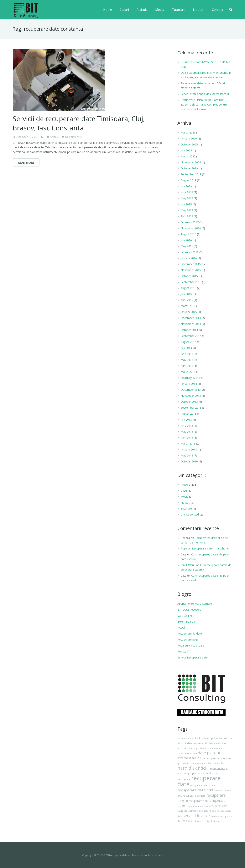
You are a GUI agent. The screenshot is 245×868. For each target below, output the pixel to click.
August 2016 (188, 234)
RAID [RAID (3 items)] (217, 773)
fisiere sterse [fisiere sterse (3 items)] (214, 763)
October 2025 (189, 144)
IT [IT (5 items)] (208, 769)
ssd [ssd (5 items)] (185, 821)
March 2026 (188, 132)
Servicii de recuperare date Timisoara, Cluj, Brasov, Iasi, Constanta (79, 123)
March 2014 (188, 372)
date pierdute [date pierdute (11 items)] (210, 753)
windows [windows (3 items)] (217, 821)
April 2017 (187, 216)
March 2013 (188, 443)
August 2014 (188, 342)
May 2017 (187, 210)
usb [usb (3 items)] (195, 821)
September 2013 (191, 408)
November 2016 (191, 228)
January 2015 (189, 312)
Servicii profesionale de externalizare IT (205, 94)
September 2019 (191, 174)
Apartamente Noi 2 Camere (195, 604)
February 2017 (190, 222)
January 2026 (189, 138)
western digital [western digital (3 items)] (205, 821)
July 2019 (186, 186)
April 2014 (187, 366)
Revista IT (184, 651)
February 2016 (190, 252)
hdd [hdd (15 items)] (202, 768)
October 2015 (189, 276)
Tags (182, 729)
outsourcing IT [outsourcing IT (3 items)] (184, 773)
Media (185, 497)
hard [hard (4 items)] (224, 763)
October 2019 (189, 168)
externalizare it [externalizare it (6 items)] (188, 758)
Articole (54, 137)
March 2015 (188, 306)
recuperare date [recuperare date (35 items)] (199, 781)
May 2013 (187, 431)
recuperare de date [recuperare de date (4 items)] (194, 796)
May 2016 (187, 246)
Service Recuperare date (193, 657)
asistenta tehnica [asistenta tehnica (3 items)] (186, 739)
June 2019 (187, 192)
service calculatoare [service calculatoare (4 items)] (200, 811)
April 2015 (187, 300)
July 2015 (186, 294)
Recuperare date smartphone (210, 548)
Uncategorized (190, 514)
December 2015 (191, 264)
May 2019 (187, 198)
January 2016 (189, 258)
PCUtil (181, 628)
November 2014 (191, 324)
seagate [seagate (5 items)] (182, 811)
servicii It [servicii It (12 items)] (191, 816)
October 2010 (189, 461)
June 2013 (187, 426)
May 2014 (187, 360)
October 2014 (189, 330)
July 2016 (186, 240)
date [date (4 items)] (194, 753)
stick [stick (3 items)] (190, 821)
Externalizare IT (187, 622)
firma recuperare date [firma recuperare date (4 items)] (212, 758)
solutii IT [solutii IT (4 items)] (205, 816)
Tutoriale (186, 508)
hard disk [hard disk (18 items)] (187, 768)
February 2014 (190, 378)
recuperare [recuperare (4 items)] (184, 779)
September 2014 (191, 336)
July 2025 (186, 150)
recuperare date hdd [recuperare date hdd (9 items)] (195, 790)
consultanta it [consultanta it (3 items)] (184, 753)
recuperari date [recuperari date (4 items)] (218, 806)
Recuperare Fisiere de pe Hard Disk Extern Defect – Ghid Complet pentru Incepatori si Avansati (204, 104)
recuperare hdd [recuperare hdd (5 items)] (198, 801)
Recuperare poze (188, 639)
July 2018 (186, 204)
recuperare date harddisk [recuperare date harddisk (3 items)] (203, 785)
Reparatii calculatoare (191, 645)
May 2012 (187, 455)
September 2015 (191, 282)
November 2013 (191, 396)
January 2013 (189, 449)
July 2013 (186, 420)
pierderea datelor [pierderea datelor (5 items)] (203, 773)
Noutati (185, 502)
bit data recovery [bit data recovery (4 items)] (193, 743)
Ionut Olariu (188, 565)
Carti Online (185, 616)
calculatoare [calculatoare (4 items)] (211, 743)
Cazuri (185, 491)
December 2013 (191, 390)
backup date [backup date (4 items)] (211, 738)
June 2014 (187, 354)
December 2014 (191, 318)
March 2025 (188, 156)
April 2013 (187, 437)
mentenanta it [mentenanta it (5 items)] (219, 769)
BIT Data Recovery (189, 610)
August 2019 (188, 180)
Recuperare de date (190, 633)
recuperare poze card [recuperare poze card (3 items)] (197, 806)
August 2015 (188, 288)
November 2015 (191, 270)
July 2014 (186, 348)
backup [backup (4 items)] (199, 738)
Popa (184, 548)
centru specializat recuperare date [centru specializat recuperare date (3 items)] (206, 748)
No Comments (73, 137)
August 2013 (188, 414)
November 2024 (191, 162)
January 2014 (189, 384)
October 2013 (189, 402)
